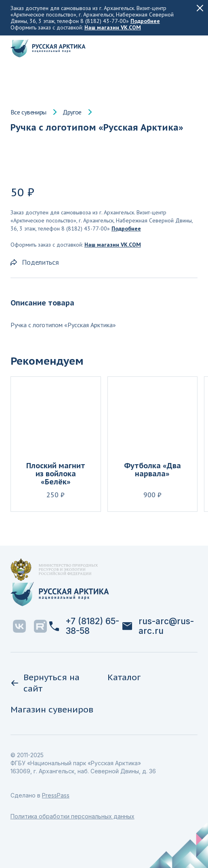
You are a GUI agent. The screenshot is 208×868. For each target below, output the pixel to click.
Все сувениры (28, 112)
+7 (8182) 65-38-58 (84, 626)
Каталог (124, 677)
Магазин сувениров (52, 709)
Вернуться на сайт (45, 683)
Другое (72, 112)
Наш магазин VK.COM (113, 27)
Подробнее (145, 21)
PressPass (56, 795)
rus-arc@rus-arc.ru (158, 626)
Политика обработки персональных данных (72, 816)
